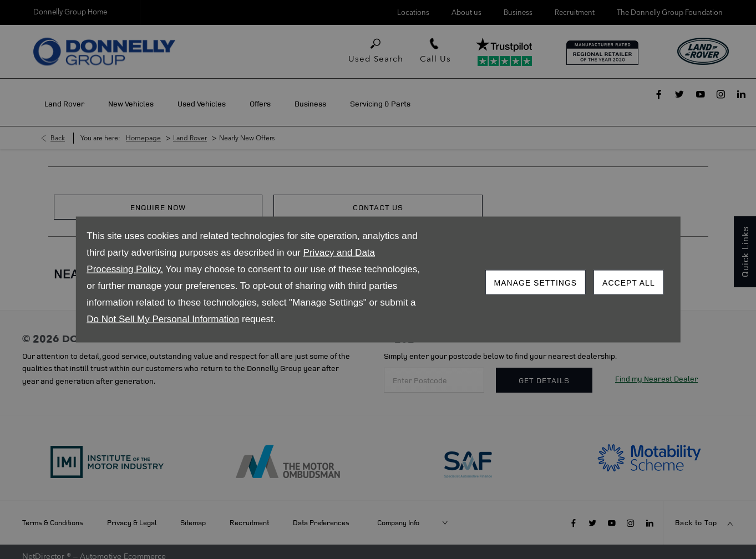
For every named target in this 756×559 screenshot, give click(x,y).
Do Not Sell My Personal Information (163, 319)
